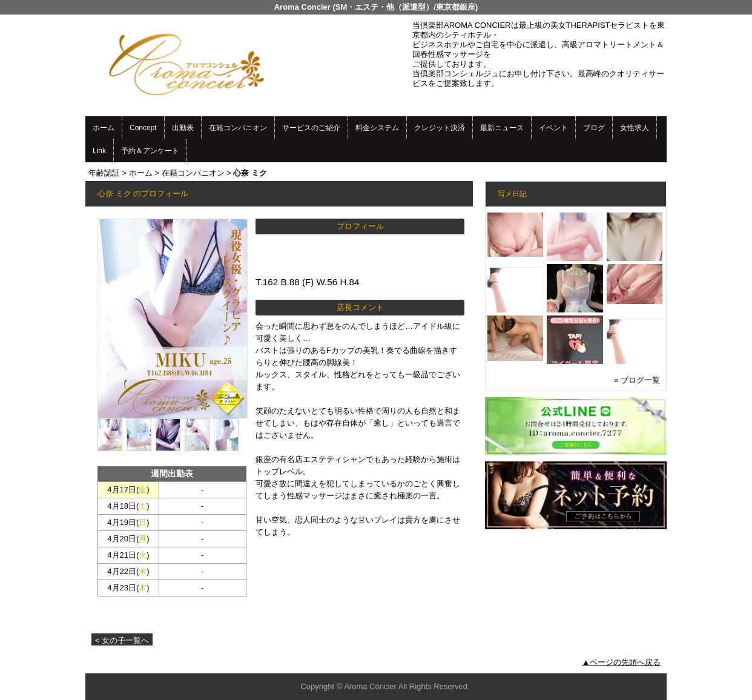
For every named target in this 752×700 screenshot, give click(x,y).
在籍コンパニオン (238, 128)
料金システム (377, 128)
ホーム (104, 128)
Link (99, 151)
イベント (553, 128)
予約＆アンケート (150, 151)
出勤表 (183, 128)
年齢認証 (104, 173)
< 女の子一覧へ (122, 640)
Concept (143, 128)
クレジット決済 (440, 128)
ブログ (594, 128)
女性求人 (635, 128)
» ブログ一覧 (637, 380)
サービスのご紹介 (311, 128)
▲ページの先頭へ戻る (621, 662)
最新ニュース (502, 128)
